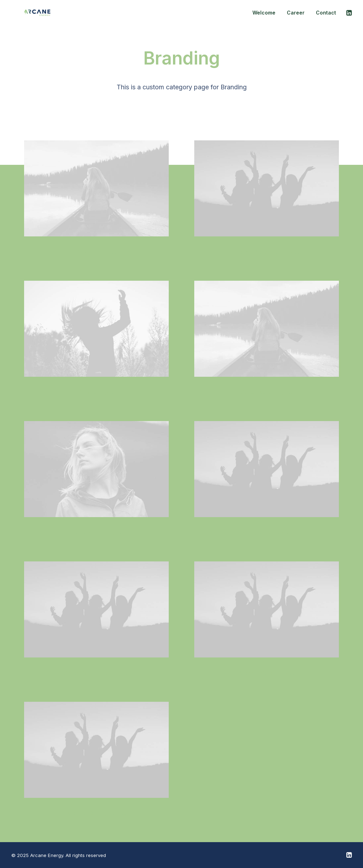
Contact (326, 16)
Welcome (264, 16)
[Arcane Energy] (24, 16)
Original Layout (96, 252)
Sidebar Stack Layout (267, 673)
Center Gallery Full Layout (97, 673)
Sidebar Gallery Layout (97, 813)
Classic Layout (97, 392)
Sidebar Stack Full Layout (267, 252)
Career (296, 16)
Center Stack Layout (267, 392)
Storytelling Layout (267, 533)
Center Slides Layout (97, 533)
